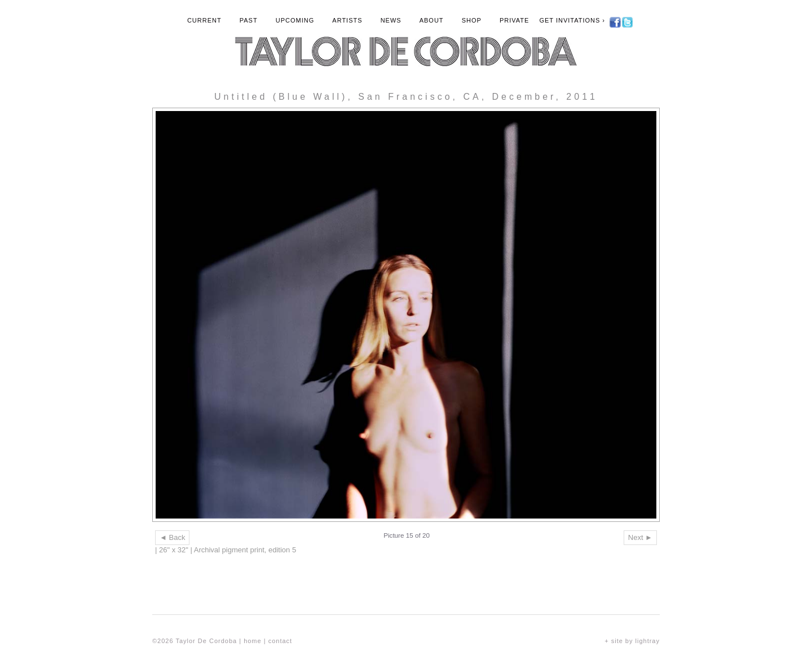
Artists (347, 20)
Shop (472, 20)
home (253, 641)
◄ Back (172, 537)
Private (514, 20)
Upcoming (295, 20)
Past (249, 20)
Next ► (640, 537)
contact (280, 641)
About (432, 20)
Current (204, 20)
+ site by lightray (632, 641)
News (391, 20)
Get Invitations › (572, 20)
